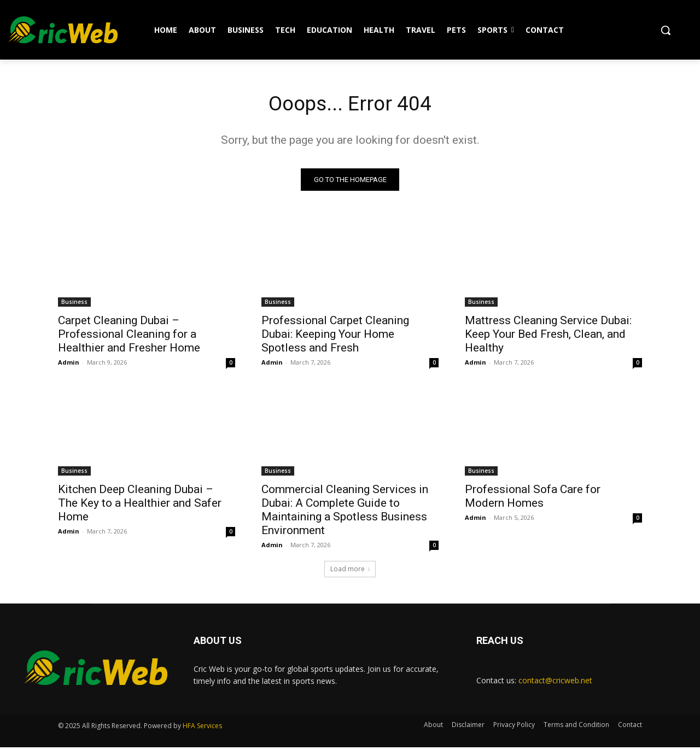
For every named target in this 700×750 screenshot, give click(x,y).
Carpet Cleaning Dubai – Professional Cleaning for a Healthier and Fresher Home (129, 336)
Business (74, 304)
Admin (69, 364)
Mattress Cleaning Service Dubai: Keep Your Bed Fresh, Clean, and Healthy (548, 336)
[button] (666, 30)
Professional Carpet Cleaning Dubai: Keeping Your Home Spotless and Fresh (335, 336)
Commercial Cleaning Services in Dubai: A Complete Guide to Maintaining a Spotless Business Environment (345, 512)
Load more (350, 571)
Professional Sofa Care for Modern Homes (533, 498)
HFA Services (202, 728)
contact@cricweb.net (555, 682)
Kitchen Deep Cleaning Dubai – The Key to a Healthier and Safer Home (140, 505)
